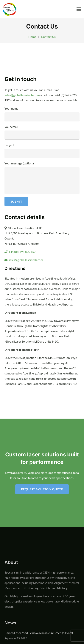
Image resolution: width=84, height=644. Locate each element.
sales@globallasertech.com (22, 95)
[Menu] (79, 9)
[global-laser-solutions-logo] (10, 9)
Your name (42, 114)
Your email (42, 132)
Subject (42, 150)
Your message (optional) (42, 178)
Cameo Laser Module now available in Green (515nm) (39, 633)
